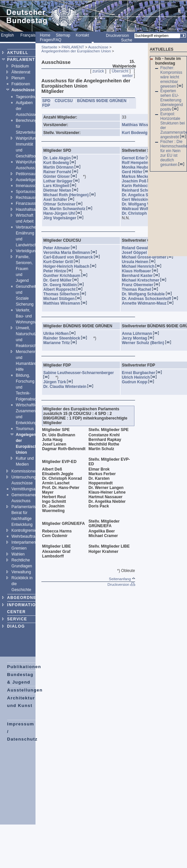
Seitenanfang (122, 579)
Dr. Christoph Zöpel (146, 213)
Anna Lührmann (143, 334)
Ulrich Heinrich (142, 377)
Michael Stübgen (65, 299)
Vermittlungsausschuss (32, 489)
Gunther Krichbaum (68, 276)
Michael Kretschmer (147, 280)
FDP (46, 105)
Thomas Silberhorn (67, 294)
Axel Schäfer (61, 200)
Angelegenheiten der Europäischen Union (76, 51)
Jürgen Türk (61, 382)
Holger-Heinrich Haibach (72, 266)
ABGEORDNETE (25, 598)
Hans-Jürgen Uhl (65, 213)
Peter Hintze (61, 271)
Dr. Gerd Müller (64, 280)
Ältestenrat (21, 72)
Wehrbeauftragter (27, 536)
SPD (47, 101)
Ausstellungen (25, 690)
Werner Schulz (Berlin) (149, 343)
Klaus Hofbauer (143, 271)
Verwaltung (21, 572)
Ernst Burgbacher (145, 373)
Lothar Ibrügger (64, 181)
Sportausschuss (30, 192)
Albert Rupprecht (66, 289)
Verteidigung (27, 251)
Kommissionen (24, 471)
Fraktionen (21, 84)
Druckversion (117, 36)
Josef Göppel (140, 253)
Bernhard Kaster (143, 276)
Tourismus (25, 429)
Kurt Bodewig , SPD (144, 133)
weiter (128, 76)
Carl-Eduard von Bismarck (74, 257)
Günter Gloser (63, 176)
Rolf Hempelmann (145, 163)
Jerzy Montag (141, 338)
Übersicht (120, 71)
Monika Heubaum (144, 167)
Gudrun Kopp (141, 382)
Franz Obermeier (144, 285)
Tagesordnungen (30, 97)
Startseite (49, 47)
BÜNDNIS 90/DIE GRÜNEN (102, 101)
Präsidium (20, 66)
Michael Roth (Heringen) (72, 195)
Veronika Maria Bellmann (73, 253)
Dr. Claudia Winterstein (71, 387)
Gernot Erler (140, 158)
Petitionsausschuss (33, 174)
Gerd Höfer (138, 172)
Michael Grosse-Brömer (150, 257)
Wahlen (18, 554)
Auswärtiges (26, 180)
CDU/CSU (64, 101)
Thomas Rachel (143, 289)
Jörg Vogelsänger (66, 218)
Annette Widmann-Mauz (150, 303)
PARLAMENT (21, 60)
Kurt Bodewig (62, 163)
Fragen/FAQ (50, 40)
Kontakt (82, 35)
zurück (98, 71)
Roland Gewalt (142, 248)
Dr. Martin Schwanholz (70, 209)
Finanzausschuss (31, 203)
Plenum (18, 78)
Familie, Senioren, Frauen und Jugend (24, 269)
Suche (127, 40)
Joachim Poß (140, 181)
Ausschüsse (23, 90)
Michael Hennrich (144, 266)
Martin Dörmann (65, 167)
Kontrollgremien (25, 530)
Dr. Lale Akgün (63, 158)
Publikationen (24, 667)
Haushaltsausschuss (34, 209)
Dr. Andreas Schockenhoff (153, 299)
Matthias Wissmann (68, 303)
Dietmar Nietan (63, 190)
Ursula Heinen (141, 262)
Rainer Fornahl (63, 172)
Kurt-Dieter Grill (64, 262)
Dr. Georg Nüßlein (66, 285)
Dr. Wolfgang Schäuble (150, 294)
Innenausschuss (30, 186)
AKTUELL (18, 53)
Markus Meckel (142, 176)
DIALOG (16, 626)
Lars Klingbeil (62, 186)
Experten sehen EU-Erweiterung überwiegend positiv (172, 100)
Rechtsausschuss (31, 198)
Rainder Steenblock (68, 338)
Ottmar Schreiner (66, 204)
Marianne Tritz (63, 343)
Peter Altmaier (63, 248)
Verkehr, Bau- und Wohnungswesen (31, 316)
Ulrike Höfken (62, 334)
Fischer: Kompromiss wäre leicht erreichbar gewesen (172, 77)
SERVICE (17, 619)
